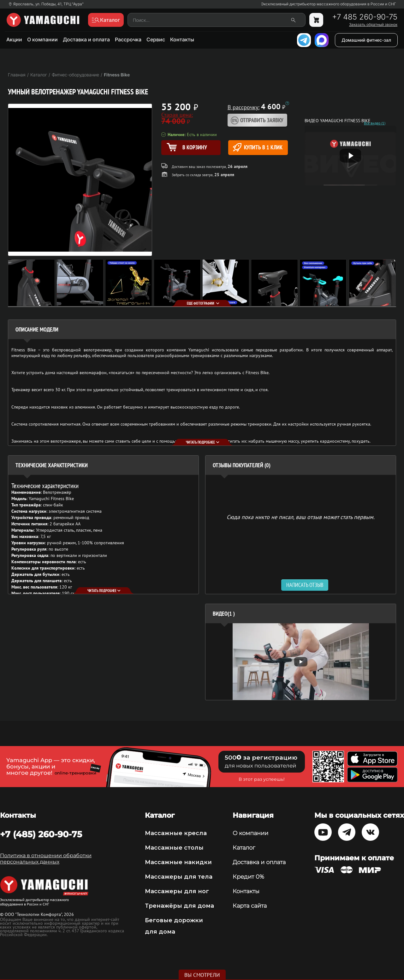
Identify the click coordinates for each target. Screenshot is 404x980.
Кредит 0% (248, 877)
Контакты (182, 39)
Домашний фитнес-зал (366, 40)
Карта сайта (250, 906)
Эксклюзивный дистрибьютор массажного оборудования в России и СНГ (329, 4)
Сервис (156, 39)
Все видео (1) (375, 123)
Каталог (244, 848)
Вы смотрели (202, 975)
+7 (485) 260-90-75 (41, 834)
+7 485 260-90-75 (365, 17)
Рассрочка (128, 39)
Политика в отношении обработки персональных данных (46, 859)
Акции (14, 39)
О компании (42, 39)
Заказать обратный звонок (373, 25)
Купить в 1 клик (258, 147)
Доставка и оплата (86, 39)
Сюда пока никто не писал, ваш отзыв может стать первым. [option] (301, 517)
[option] (301, 662)
